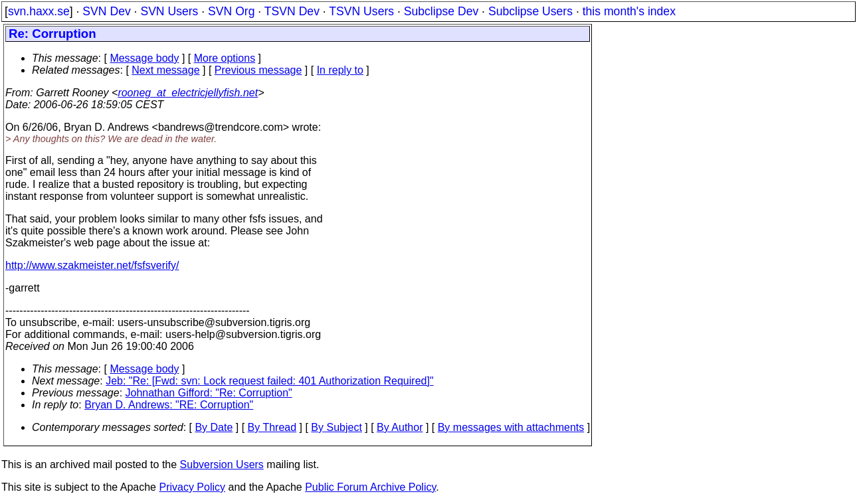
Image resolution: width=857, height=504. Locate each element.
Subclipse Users (530, 11)
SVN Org (231, 11)
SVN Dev (106, 11)
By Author (400, 427)
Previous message (258, 70)
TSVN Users (361, 11)
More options (225, 58)
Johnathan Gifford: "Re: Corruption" (209, 393)
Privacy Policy (192, 487)
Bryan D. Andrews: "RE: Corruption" (169, 405)
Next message (165, 70)
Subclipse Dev (441, 11)
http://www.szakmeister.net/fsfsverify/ (92, 265)
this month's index (629, 11)
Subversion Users (222, 464)
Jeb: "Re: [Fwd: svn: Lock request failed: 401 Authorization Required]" (269, 381)
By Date (214, 427)
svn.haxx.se (39, 11)
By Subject (336, 427)
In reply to (340, 70)
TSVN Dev (292, 11)
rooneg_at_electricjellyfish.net (188, 93)
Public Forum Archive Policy (370, 487)
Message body (144, 58)
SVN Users (169, 11)
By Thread (272, 427)
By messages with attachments (511, 427)
